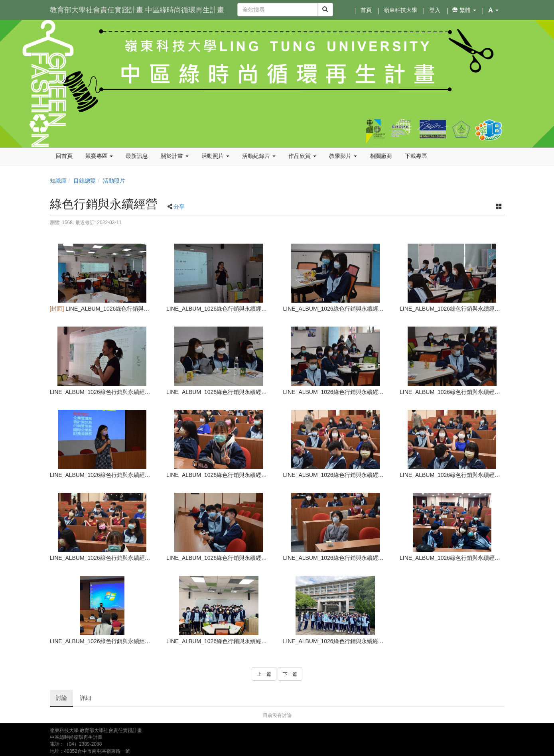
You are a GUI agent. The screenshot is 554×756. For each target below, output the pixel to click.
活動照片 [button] (215, 156)
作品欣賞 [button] (302, 156)
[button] (493, 10)
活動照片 (114, 181)
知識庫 (58, 181)
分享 (179, 207)
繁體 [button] (464, 10)
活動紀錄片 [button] (259, 156)
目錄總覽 (85, 181)
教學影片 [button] (343, 156)
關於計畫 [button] (175, 156)
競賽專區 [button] (99, 156)
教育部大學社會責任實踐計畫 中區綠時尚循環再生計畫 (137, 10)
